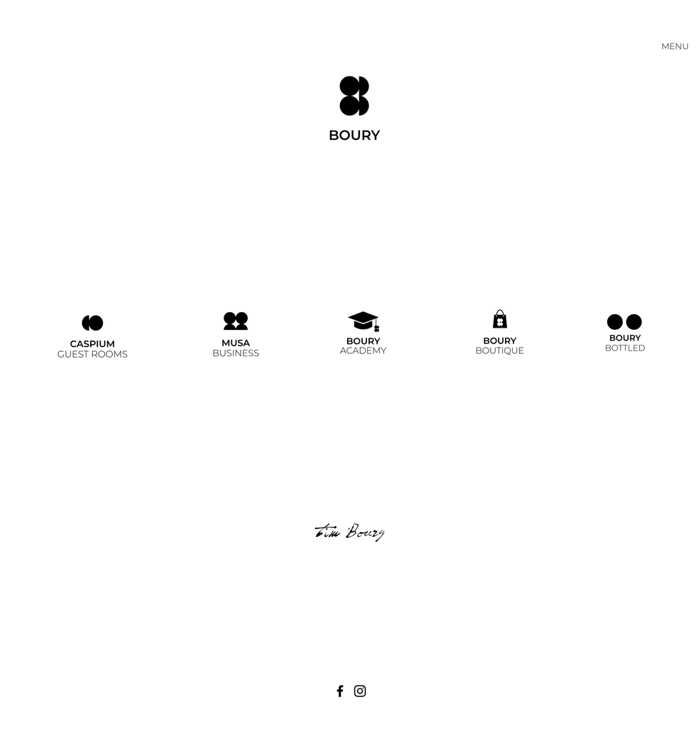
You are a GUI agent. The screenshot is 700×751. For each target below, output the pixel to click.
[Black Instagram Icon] (360, 691)
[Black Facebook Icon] (340, 691)
